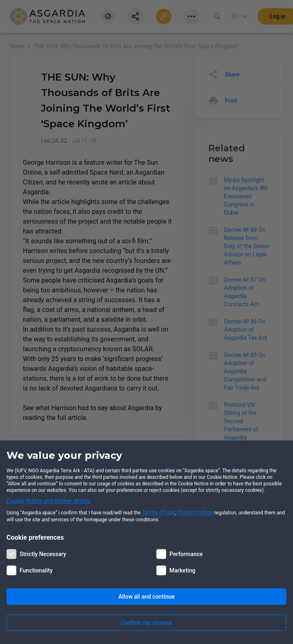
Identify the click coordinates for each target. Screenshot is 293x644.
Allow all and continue (146, 597)
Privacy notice (195, 512)
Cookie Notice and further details (48, 501)
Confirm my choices (147, 623)
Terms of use (159, 512)
